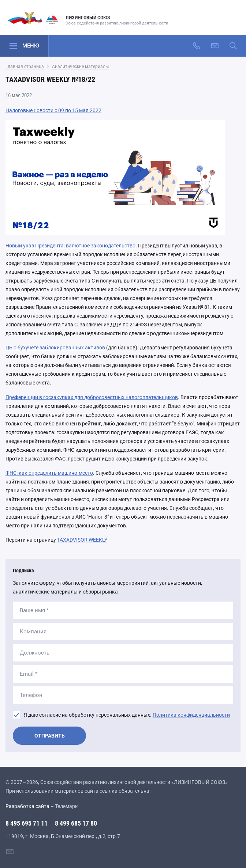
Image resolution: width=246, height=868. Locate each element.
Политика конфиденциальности (191, 715)
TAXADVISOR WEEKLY (82, 540)
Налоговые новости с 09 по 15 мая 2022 (53, 110)
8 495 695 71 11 (27, 823)
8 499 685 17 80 (76, 823)
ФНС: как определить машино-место (49, 473)
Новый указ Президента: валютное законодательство (70, 246)
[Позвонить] (197, 46)
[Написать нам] (215, 46)
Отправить (50, 736)
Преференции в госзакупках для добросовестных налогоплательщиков (92, 397)
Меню (31, 46)
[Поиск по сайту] (233, 46)
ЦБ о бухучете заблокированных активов (55, 348)
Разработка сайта (27, 806)
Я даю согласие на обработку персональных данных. (127, 715)
